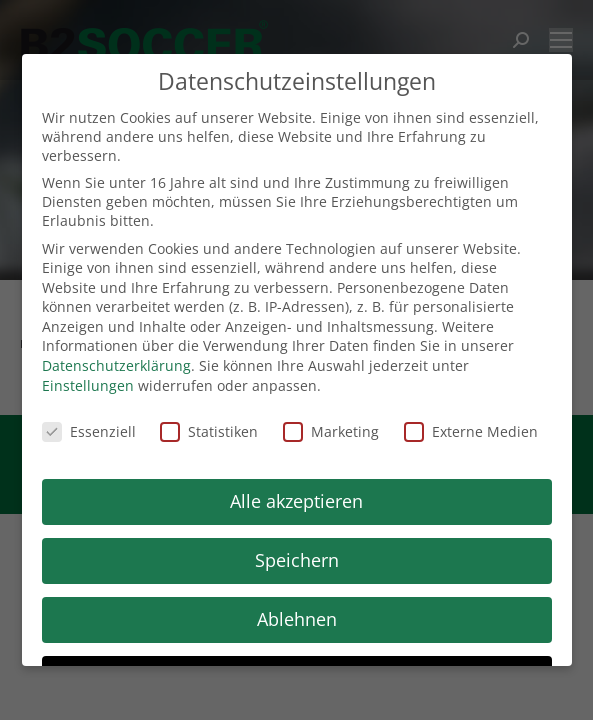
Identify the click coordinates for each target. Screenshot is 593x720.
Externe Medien (471, 431)
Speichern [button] (297, 560)
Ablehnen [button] (297, 619)
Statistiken (209, 431)
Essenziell (89, 431)
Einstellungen (88, 385)
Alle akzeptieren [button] (296, 501)
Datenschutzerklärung (116, 365)
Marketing (331, 431)
